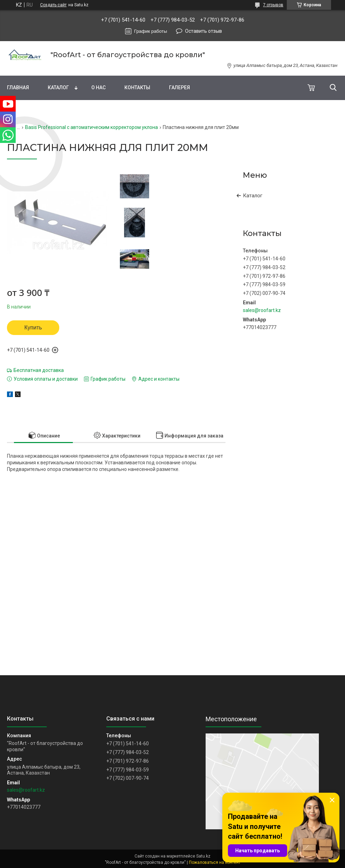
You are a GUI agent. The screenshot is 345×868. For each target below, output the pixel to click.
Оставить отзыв (204, 31)
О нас (98, 87)
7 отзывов (273, 5)
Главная (18, 87)
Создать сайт (53, 5)
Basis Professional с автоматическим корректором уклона (91, 127)
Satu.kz (203, 856)
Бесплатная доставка (39, 370)
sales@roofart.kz (262, 310)
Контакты (137, 87)
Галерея (179, 87)
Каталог (58, 87)
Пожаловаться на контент (215, 862)
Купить (33, 328)
